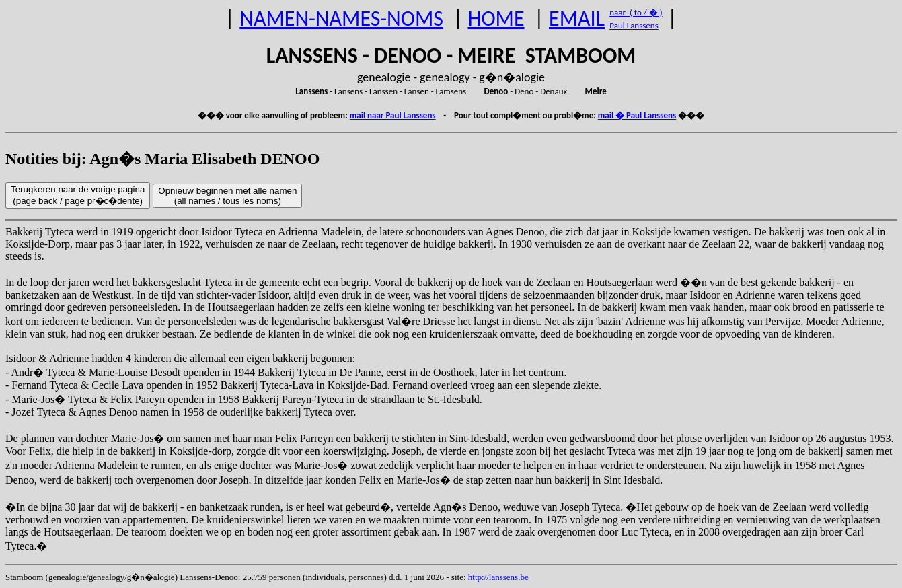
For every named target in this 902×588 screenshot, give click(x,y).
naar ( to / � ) (636, 12)
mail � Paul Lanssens (637, 115)
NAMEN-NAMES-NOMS (341, 19)
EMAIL (577, 19)
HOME (496, 19)
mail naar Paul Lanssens (393, 115)
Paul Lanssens (634, 25)
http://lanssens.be (498, 577)
